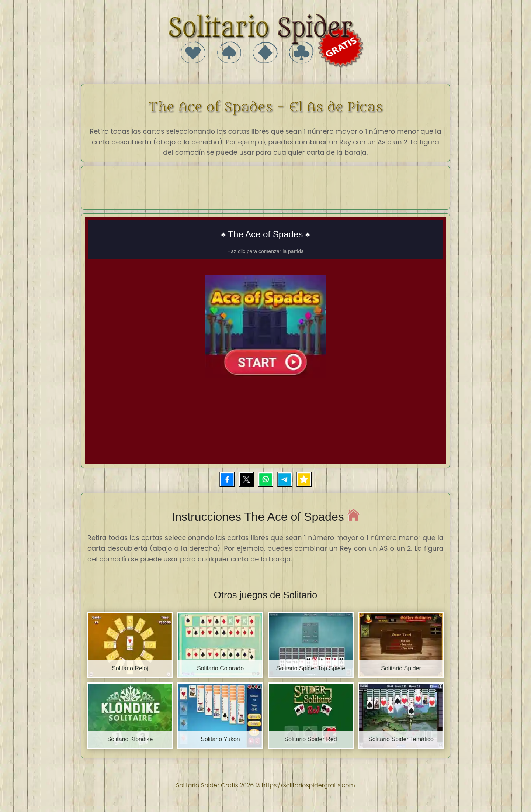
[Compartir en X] (246, 479)
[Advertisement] (265, 186)
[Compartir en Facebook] (227, 479)
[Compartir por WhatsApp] (265, 479)
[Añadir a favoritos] (304, 479)
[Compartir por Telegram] (285, 479)
